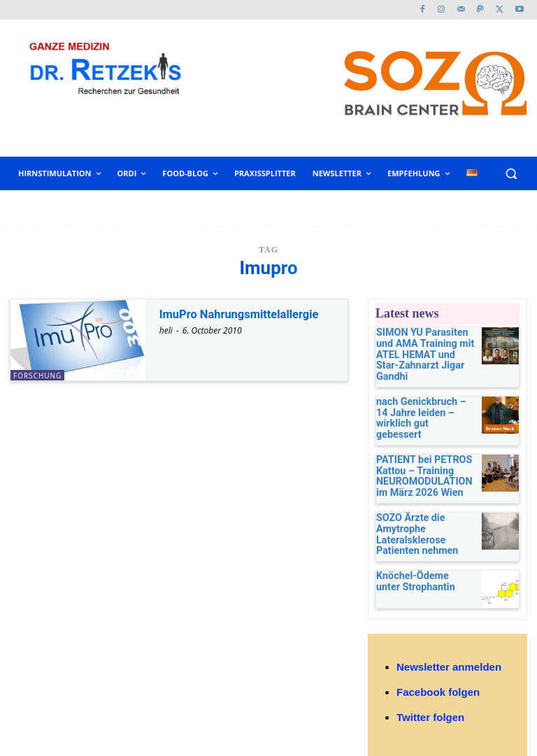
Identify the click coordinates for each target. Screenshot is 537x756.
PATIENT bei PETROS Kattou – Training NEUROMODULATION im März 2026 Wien (422, 448)
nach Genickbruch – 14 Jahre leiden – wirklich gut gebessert (420, 394)
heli (166, 330)
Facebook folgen (438, 655)
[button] (511, 174)
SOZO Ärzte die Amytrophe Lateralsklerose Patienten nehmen (424, 500)
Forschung (37, 376)
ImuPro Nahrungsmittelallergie (246, 314)
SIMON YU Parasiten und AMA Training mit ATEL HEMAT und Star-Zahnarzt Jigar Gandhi (423, 347)
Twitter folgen (430, 681)
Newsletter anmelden (449, 630)
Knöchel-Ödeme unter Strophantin (417, 542)
